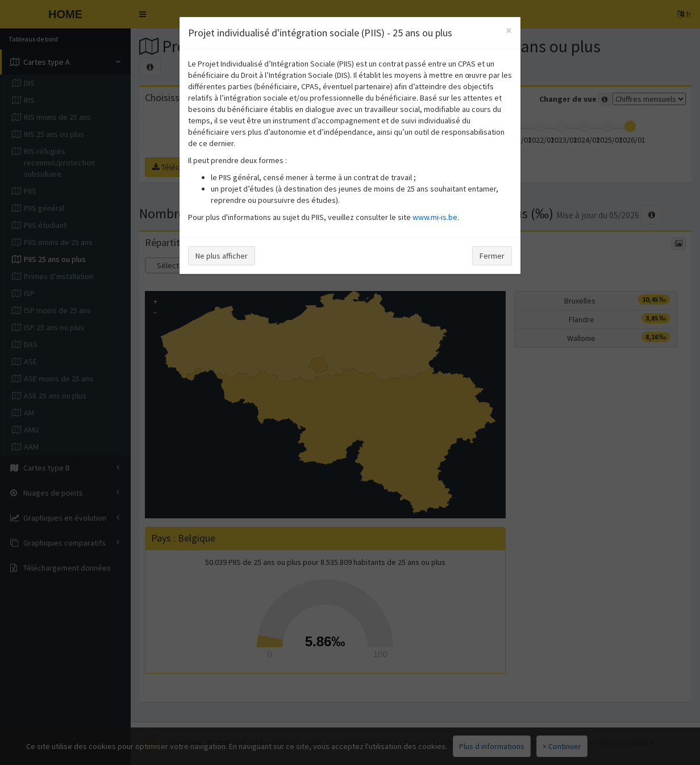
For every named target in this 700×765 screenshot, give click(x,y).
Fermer (492, 256)
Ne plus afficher (222, 256)
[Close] (509, 30)
